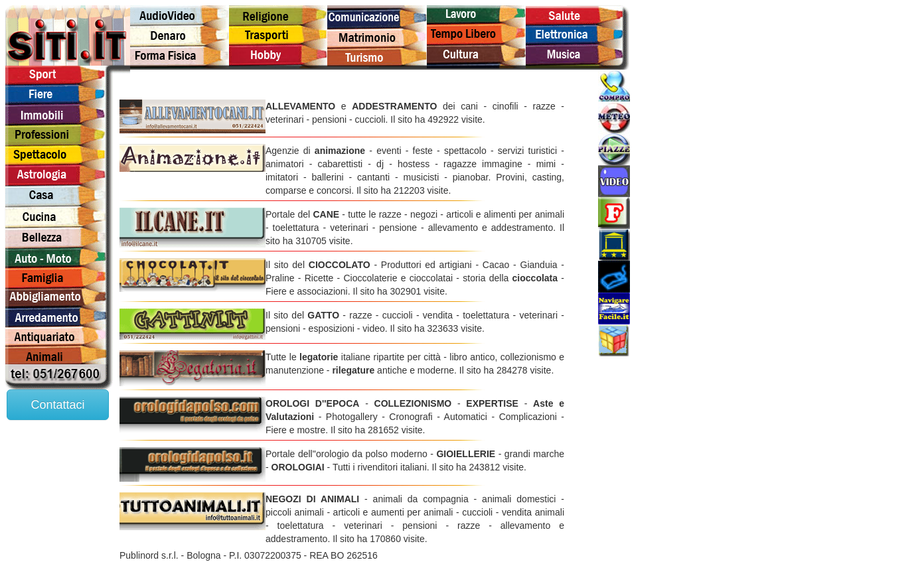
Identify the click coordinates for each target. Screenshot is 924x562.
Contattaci (57, 405)
